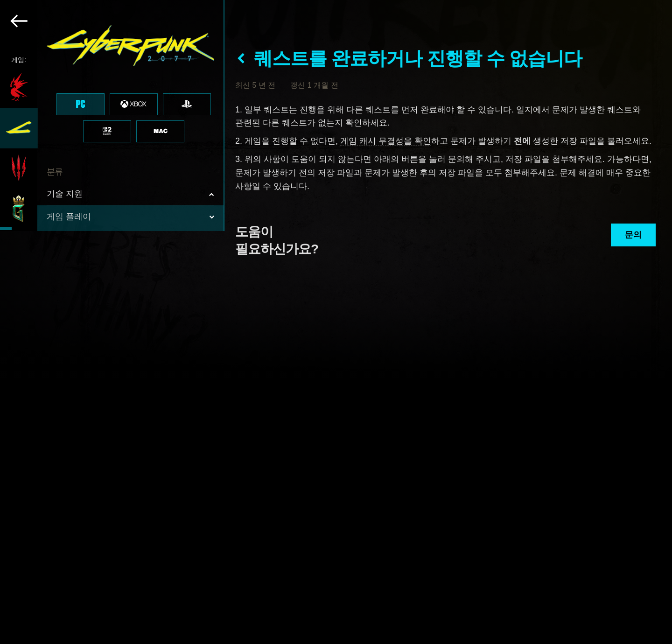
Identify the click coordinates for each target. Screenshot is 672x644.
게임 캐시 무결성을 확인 (386, 141)
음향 (64, 303)
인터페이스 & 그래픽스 (95, 281)
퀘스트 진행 (76, 238)
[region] (112, 322)
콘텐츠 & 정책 (73, 371)
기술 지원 (65, 194)
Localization (76, 325)
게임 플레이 (69, 217)
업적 (64, 346)
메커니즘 (71, 260)
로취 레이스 (69, 394)
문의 (633, 235)
